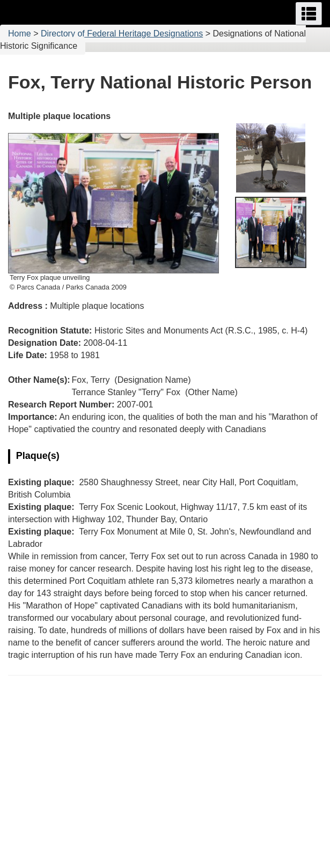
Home (20, 34)
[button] (309, 14)
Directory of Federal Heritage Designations (122, 34)
